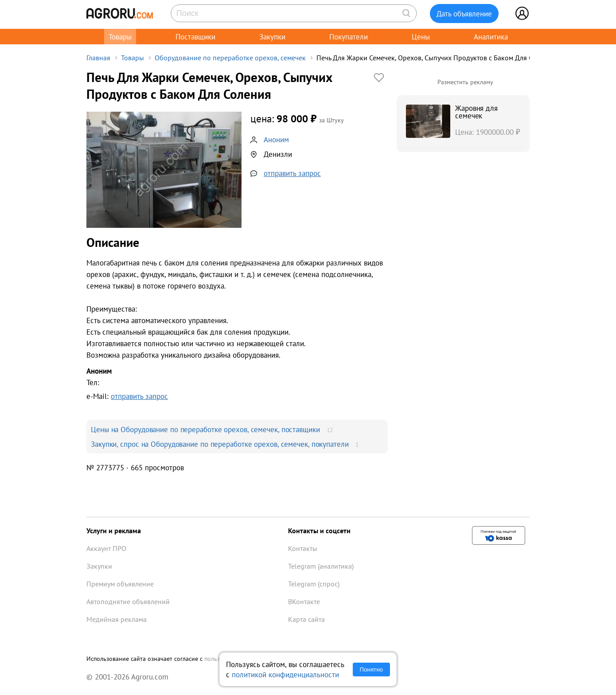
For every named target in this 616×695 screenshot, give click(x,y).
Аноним (276, 139)
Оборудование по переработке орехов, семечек (230, 58)
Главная (98, 58)
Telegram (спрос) (314, 584)
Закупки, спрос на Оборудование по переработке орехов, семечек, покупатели (220, 444)
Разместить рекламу (465, 82)
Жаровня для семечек (476, 112)
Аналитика (491, 37)
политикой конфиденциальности (285, 674)
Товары (120, 37)
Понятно (371, 670)
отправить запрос (292, 173)
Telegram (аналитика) (321, 566)
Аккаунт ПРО (106, 548)
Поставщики (195, 37)
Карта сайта (306, 619)
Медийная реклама (117, 619)
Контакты (303, 548)
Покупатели (349, 37)
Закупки (272, 37)
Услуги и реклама (114, 531)
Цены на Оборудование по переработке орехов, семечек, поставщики (205, 429)
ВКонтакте (304, 601)
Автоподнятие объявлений (128, 601)
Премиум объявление (120, 584)
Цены (421, 37)
